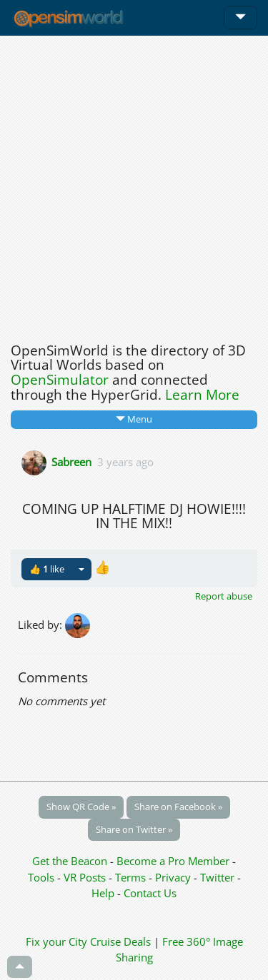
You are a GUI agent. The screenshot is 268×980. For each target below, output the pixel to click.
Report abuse (224, 596)
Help (103, 893)
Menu (134, 419)
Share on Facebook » (178, 807)
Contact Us (150, 893)
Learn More (202, 395)
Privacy (173, 877)
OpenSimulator (60, 380)
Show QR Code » (81, 807)
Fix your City (56, 941)
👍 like (47, 569)
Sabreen (71, 461)
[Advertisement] (134, 185)
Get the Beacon (70, 861)
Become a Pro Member (174, 861)
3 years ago (125, 461)
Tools (43, 877)
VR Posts (86, 877)
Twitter (217, 877)
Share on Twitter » (134, 829)
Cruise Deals (120, 941)
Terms (132, 877)
